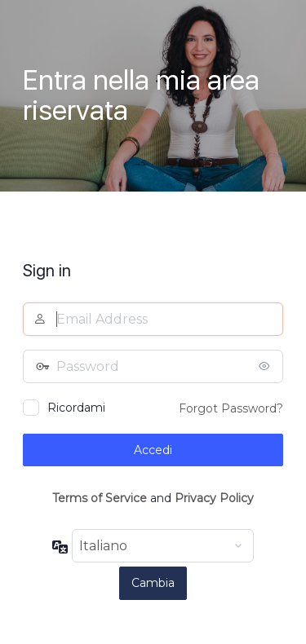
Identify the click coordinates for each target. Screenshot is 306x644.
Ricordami (76, 408)
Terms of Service (100, 498)
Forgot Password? (231, 408)
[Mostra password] (267, 366)
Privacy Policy (214, 498)
